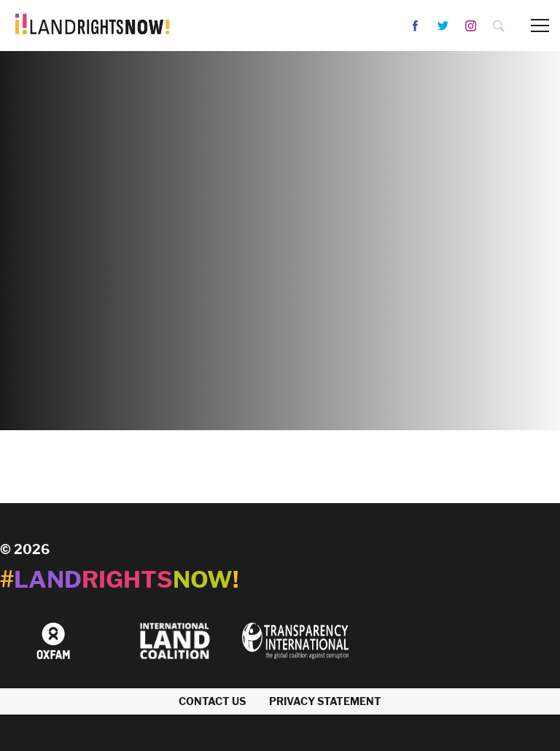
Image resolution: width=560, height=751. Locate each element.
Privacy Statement (325, 701)
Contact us (212, 701)
